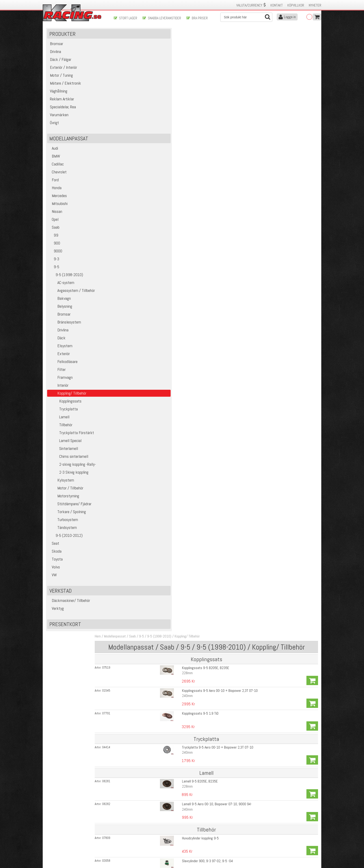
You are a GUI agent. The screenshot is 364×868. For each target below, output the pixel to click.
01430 (127, 526)
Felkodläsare (63, 368)
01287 (127, 360)
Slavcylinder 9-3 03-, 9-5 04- (188, 196)
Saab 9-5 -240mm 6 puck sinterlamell (195, 336)
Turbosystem (64, 526)
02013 (127, 690)
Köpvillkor (296, 5)
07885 (127, 419)
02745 (127, 702)
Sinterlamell (64, 455)
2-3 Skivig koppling (69, 479)
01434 (127, 514)
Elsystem (61, 352)
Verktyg (57, 615)
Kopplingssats (65, 408)
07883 (127, 443)
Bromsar (60, 321)
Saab (54, 234)
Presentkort (66, 631)
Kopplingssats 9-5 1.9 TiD (187, 92)
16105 (127, 620)
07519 (127, 68)
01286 (127, 348)
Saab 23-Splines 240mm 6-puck (191, 431)
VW (53, 581)
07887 (127, 467)
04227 (127, 654)
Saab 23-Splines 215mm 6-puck (191, 408)
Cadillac (57, 170)
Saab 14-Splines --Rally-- (185, 619)
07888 (127, 455)
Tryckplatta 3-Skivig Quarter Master (193, 666)
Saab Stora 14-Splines (184, 678)
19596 (127, 220)
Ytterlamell (176, 743)
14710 (127, 608)
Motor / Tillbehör (66, 494)
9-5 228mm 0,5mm (182, 549)
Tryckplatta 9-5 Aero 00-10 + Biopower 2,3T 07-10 (204, 115)
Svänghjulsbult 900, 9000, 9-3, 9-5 (193, 220)
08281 (127, 138)
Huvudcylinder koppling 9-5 (187, 173)
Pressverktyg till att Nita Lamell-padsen (196, 502)
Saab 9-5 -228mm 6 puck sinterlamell (195, 325)
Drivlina (59, 336)
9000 (56, 257)
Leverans (120, 835)
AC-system (62, 289)
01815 (127, 502)
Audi (54, 155)
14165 (127, 561)
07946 (127, 208)
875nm (173, 660)
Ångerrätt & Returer (128, 840)
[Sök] (246, 17)
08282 (127, 150)
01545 (127, 80)
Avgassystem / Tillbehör (72, 297)
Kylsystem (62, 487)
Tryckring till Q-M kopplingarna (189, 725)
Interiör (59, 392)
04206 (127, 726)
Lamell (59, 423)
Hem (118, 37)
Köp (312, 71)
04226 (127, 643)
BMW (55, 163)
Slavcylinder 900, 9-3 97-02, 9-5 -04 (194, 184)
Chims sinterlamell (69, 463)
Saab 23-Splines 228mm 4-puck (191, 372)
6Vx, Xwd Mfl (177, 377)
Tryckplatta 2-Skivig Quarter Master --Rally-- (199, 608)
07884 (127, 431)
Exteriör (60, 360)
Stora (172, 520)
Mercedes (58, 202)
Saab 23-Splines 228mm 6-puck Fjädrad (196, 455)
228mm (174, 73)
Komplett (175, 613)
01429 (127, 491)
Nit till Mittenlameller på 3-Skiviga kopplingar (199, 773)
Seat (54, 550)
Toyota (56, 566)
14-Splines (176, 354)
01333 (127, 313)
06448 (127, 749)
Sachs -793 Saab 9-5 (183, 243)
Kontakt (277, 5)
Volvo (55, 573)
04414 (127, 115)
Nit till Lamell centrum (184, 526)
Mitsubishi (58, 210)
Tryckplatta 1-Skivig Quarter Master (193, 642)
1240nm (174, 672)
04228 (127, 666)
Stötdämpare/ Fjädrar (70, 510)
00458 (127, 585)
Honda (55, 194)
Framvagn (61, 384)
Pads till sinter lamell (183, 479)
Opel (54, 226)
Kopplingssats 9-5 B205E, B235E (192, 68)
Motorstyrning (64, 502)
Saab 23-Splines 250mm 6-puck (191, 443)
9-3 (54, 265)
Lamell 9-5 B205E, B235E (186, 138)
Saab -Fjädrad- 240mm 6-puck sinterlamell (198, 360)
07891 (127, 384)
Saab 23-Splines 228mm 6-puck (191, 419)
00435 (127, 573)
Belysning (61, 313)
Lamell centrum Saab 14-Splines (191, 514)
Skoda (55, 558)
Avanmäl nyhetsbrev (59, 850)
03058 (127, 185)
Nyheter (315, 5)
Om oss (189, 825)
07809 (127, 173)
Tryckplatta (63, 415)
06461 (127, 773)
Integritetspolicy (125, 845)
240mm (174, 85)
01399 (127, 325)
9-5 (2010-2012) (66, 542)
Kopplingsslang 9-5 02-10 (187, 208)
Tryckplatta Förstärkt (72, 439)
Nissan (56, 218)
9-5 (54, 273)
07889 (127, 396)
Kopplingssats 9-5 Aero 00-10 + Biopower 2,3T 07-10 (206, 80)
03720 (127, 243)
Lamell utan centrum (183, 702)
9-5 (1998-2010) (66, 281)
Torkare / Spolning (68, 518)
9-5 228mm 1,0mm (182, 561)
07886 (127, 408)
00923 (127, 737)
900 (55, 249)
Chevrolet (58, 178)
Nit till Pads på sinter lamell (188, 490)
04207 (127, 714)
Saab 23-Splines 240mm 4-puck (191, 396)
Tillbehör (61, 431)
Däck (57, 344)
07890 (127, 372)
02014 (127, 678)
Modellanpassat (136, 37)
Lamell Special (65, 447)
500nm (173, 648)
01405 (127, 337)
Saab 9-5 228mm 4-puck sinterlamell (194, 301)
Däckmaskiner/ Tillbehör (70, 607)
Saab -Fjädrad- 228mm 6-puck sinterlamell (198, 348)
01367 (127, 278)
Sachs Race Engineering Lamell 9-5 (193, 266)
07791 (127, 92)
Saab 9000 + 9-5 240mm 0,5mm (191, 573)
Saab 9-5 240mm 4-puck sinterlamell (194, 313)
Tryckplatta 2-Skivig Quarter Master (193, 654)
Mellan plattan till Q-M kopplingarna (193, 714)
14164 (127, 549)
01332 (127, 301)
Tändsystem (63, 534)
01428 (127, 479)
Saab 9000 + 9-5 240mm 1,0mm (191, 585)
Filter (57, 376)
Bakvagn (60, 305)
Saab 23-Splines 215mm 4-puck (191, 384)
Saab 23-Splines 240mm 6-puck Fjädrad (196, 467)
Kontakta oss (123, 825)
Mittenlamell (177, 695)
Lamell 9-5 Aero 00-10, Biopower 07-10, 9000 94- (203, 150)
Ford (54, 186)
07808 (127, 196)
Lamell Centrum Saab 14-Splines (191, 737)
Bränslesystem (65, 328)
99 (54, 242)
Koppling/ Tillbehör (208, 37)
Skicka (197, 806)
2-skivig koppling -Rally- (73, 471)
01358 (127, 266)
